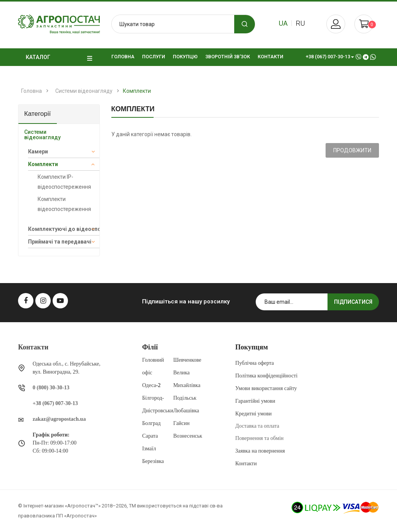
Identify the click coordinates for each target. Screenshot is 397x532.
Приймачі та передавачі (60, 242)
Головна (31, 91)
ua (283, 23)
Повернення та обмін (260, 438)
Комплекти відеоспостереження (64, 204)
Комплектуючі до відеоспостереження (64, 229)
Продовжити (352, 150)
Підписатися (353, 302)
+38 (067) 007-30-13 (55, 403)
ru (300, 23)
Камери (38, 152)
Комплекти (137, 91)
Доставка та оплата (257, 426)
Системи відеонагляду (84, 91)
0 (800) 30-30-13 (51, 388)
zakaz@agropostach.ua (59, 419)
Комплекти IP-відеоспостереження (64, 182)
